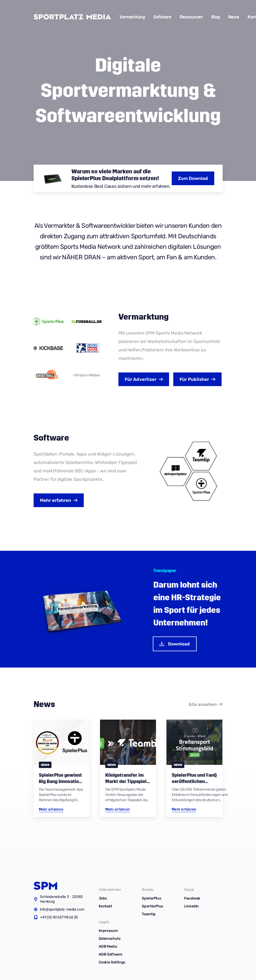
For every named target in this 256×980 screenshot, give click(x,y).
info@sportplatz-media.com (62, 909)
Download (174, 644)
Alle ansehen (203, 704)
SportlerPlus (152, 906)
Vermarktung (132, 17)
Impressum (108, 931)
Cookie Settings (112, 962)
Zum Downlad (193, 178)
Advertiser (141, 379)
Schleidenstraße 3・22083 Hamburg (61, 899)
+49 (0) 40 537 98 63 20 (59, 917)
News (234, 17)
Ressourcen (191, 17)
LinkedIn (191, 906)
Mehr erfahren (56, 500)
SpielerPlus (151, 898)
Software (162, 17)
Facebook (192, 898)
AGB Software (111, 954)
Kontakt (105, 906)
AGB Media (108, 946)
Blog (216, 17)
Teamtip (149, 914)
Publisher (194, 379)
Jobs (103, 898)
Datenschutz (110, 939)
